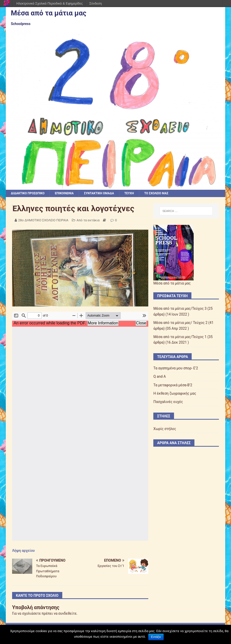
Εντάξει (156, 637)
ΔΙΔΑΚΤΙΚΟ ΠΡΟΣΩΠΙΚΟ (28, 193)
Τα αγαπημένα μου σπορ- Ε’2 (176, 368)
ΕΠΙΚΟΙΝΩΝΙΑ (64, 193)
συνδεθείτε (67, 613)
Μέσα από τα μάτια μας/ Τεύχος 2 (180, 323)
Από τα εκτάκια (88, 220)
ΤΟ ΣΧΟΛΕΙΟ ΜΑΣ (156, 193)
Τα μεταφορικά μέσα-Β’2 (173, 385)
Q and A (160, 376)
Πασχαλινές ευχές (168, 402)
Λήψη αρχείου (23, 551)
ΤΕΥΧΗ (129, 193)
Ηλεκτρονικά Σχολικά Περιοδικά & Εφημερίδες (50, 3)
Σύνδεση (96, 3)
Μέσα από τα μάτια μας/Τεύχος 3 (180, 308)
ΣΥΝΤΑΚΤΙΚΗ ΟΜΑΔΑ (99, 193)
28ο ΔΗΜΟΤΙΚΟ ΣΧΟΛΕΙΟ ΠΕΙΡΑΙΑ (43, 220)
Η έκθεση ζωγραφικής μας (175, 393)
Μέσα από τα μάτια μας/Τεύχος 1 (180, 337)
